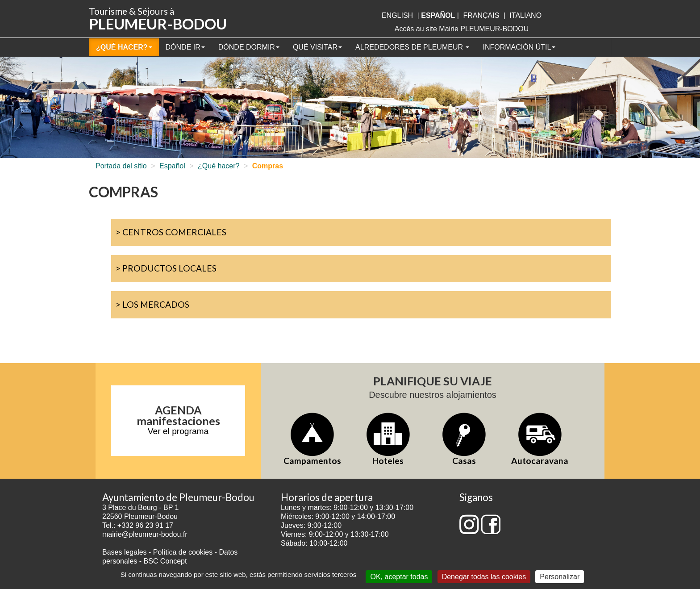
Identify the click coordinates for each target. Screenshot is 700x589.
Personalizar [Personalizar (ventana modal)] (560, 577)
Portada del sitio (121, 166)
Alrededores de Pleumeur (412, 47)
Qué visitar (317, 47)
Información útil (519, 47)
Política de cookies (184, 552)
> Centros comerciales (171, 232)
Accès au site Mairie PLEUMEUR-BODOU (462, 29)
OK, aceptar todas (399, 577)
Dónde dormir (249, 47)
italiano (525, 15)
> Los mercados (152, 304)
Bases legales (125, 552)
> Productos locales (166, 268)
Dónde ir (185, 47)
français (481, 15)
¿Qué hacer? (124, 47)
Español (172, 166)
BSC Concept (165, 561)
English (397, 15)
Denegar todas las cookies (484, 577)
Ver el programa (178, 431)
